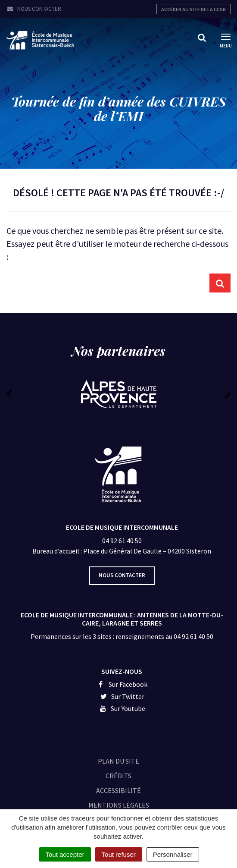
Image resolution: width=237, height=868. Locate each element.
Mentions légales (119, 805)
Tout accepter (65, 854)
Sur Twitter (122, 696)
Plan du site (118, 761)
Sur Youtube (122, 708)
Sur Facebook (122, 684)
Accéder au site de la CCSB (193, 9)
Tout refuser (119, 854)
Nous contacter (34, 9)
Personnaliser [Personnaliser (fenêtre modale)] (173, 854)
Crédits (118, 776)
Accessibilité (118, 790)
